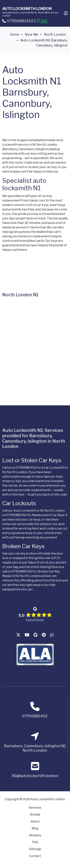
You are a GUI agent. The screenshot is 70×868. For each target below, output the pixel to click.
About (35, 821)
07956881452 (18, 21)
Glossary (35, 835)
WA (42, 21)
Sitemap (35, 849)
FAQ (35, 842)
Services (35, 808)
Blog (35, 828)
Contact (35, 856)
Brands (35, 815)
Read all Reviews (35, 620)
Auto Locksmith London (27, 9)
